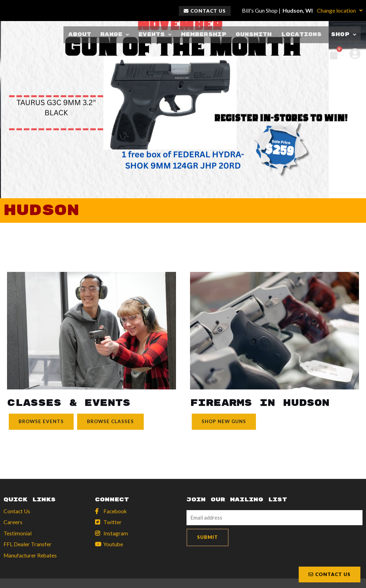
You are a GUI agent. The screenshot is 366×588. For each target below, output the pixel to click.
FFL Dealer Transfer (28, 545)
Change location (340, 10)
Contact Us (17, 511)
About (78, 34)
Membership (202, 34)
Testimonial (18, 534)
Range (113, 34)
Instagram (116, 534)
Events (153, 34)
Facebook (116, 511)
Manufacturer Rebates (31, 556)
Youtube (114, 545)
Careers (13, 523)
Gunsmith (253, 34)
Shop (344, 34)
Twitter (113, 523)
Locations (301, 34)
